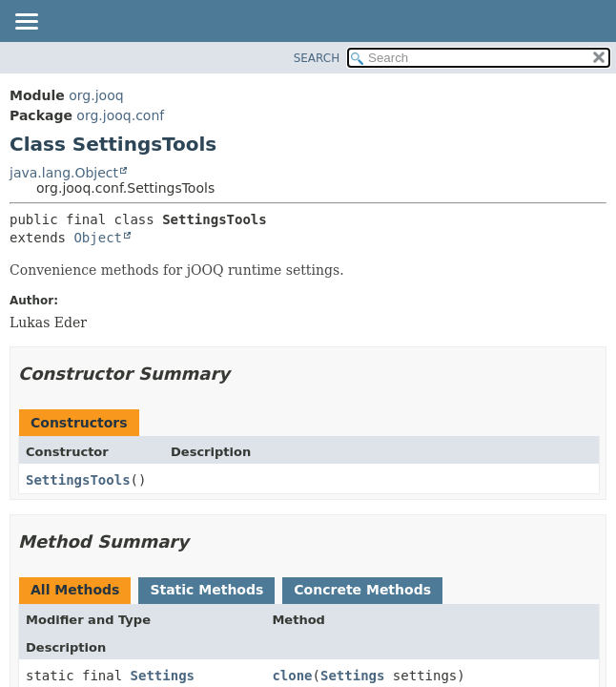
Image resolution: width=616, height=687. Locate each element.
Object (98, 238)
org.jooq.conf (120, 115)
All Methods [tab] (75, 590)
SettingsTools (78, 480)
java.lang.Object (64, 173)
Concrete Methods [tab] (362, 590)
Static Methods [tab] (206, 590)
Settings (163, 676)
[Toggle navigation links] (26, 23)
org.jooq (96, 95)
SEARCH (317, 58)
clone (292, 676)
